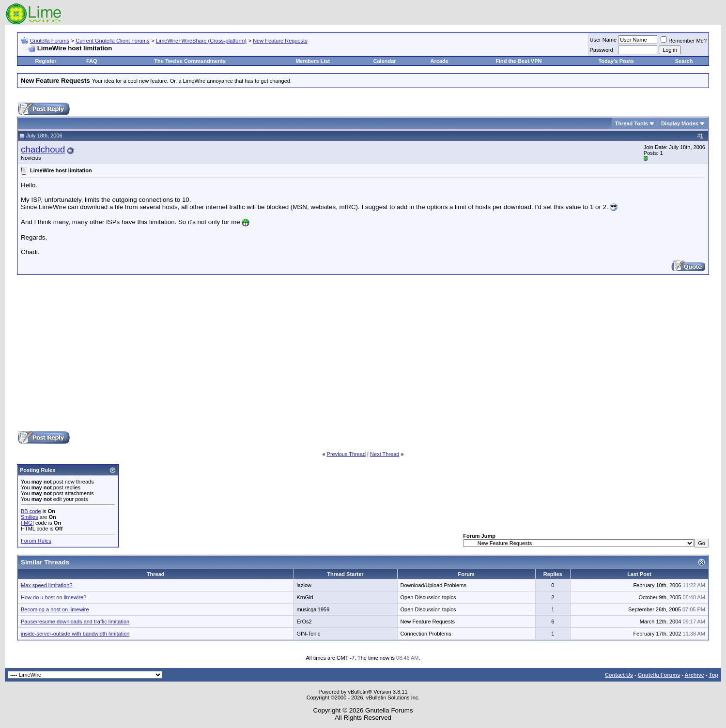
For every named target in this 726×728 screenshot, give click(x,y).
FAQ (92, 61)
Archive (695, 675)
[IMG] (27, 523)
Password (602, 50)
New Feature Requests (280, 41)
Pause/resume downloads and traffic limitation (75, 622)
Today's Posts (616, 61)
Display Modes (680, 123)
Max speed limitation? (46, 585)
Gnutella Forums (50, 41)
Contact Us (619, 675)
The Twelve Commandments (190, 61)
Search (684, 61)
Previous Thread (347, 454)
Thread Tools (632, 123)
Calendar (384, 61)
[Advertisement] (363, 352)
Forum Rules (36, 541)
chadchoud (43, 149)
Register (46, 61)
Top (714, 675)
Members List (313, 61)
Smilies (29, 517)
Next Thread (385, 454)
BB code (31, 511)
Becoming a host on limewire (55, 609)
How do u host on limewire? (54, 597)
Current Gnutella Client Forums (112, 41)
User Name (603, 40)
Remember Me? (684, 41)
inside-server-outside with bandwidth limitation (75, 634)
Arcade (440, 61)
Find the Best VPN (518, 61)
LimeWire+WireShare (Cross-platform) (201, 41)
